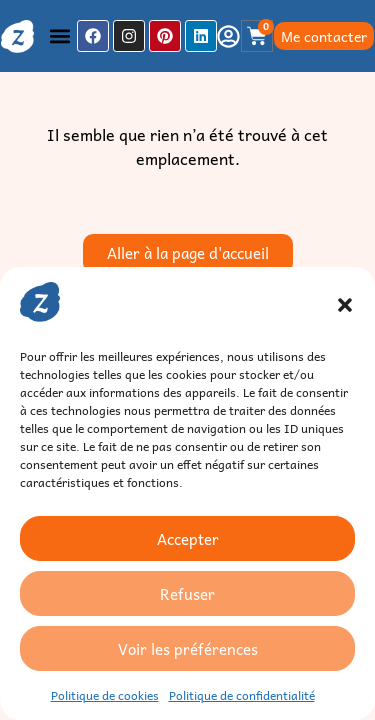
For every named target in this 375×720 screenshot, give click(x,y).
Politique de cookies (105, 695)
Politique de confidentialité (242, 695)
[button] (345, 305)
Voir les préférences (188, 649)
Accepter (188, 539)
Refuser (187, 594)
